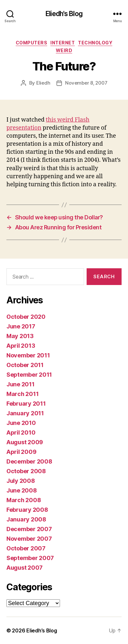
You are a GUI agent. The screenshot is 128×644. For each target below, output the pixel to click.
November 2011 (28, 355)
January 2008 (26, 519)
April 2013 (21, 346)
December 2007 (29, 529)
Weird (64, 50)
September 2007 (30, 558)
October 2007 (26, 548)
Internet (63, 43)
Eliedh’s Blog (42, 630)
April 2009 (21, 452)
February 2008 (27, 510)
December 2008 (29, 461)
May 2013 (20, 336)
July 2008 (21, 481)
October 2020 (26, 317)
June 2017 (21, 326)
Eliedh (43, 83)
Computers (32, 43)
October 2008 (26, 471)
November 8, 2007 (86, 83)
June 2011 (21, 384)
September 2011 (29, 375)
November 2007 (29, 539)
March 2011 (22, 394)
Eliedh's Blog (64, 14)
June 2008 (22, 490)
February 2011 (26, 404)
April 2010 (21, 432)
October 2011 (25, 365)
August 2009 (25, 442)
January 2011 (25, 413)
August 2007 (25, 568)
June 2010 (21, 423)
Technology (95, 43)
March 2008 (24, 500)
